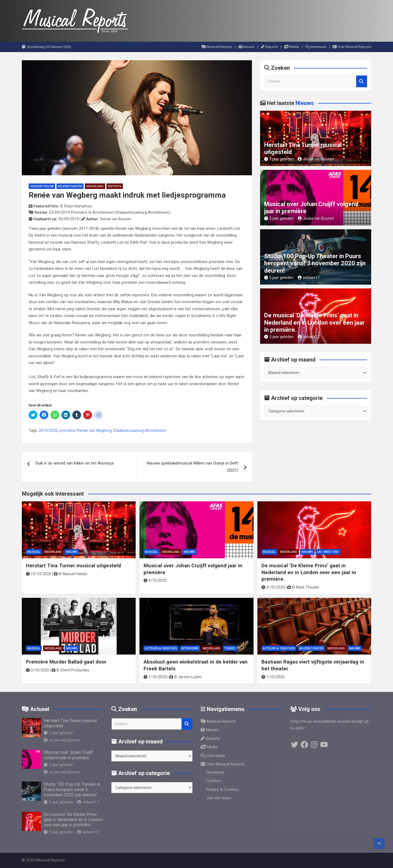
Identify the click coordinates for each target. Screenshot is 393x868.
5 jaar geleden (279, 159)
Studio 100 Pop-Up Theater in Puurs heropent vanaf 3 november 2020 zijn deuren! (315, 263)
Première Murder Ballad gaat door (66, 662)
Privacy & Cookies (222, 789)
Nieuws (247, 47)
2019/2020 (48, 430)
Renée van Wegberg (94, 430)
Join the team (218, 798)
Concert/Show (42, 186)
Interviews (316, 47)
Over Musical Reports (352, 47)
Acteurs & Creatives (161, 648)
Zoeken (362, 81)
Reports (269, 47)
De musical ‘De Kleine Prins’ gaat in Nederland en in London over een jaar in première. (314, 323)
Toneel (230, 648)
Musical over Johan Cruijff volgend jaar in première (69, 755)
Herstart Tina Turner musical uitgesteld (73, 566)
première (67, 430)
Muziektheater (70, 186)
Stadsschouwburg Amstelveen (140, 430)
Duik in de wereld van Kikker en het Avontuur (75, 463)
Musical (34, 552)
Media (292, 47)
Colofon (213, 781)
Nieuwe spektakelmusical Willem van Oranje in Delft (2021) (193, 467)
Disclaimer (215, 772)
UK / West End (328, 552)
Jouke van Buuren (316, 159)
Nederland (95, 186)
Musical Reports (217, 47)
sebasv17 (309, 278)
